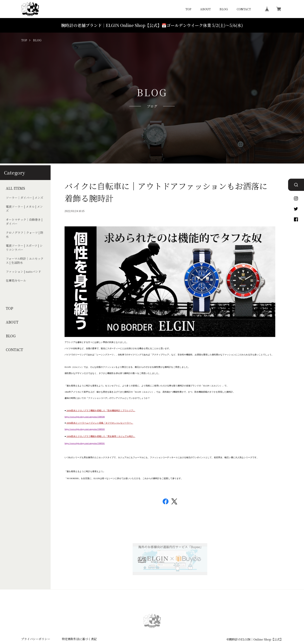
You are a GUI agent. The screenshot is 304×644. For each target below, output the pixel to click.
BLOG (224, 9)
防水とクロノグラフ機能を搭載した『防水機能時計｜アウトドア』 (103, 411)
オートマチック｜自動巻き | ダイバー (24, 222)
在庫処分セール (16, 280)
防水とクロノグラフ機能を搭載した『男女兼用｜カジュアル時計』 (103, 436)
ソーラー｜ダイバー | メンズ (25, 198)
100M (69, 436)
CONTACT (244, 9)
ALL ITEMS (15, 188)
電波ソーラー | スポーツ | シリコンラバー (24, 248)
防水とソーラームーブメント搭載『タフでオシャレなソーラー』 (102, 423)
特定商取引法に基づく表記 (79, 639)
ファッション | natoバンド (23, 271)
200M (69, 411)
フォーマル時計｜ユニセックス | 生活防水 (25, 261)
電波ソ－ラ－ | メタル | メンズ (24, 209)
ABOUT (205, 9)
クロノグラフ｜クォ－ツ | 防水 (25, 235)
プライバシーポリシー (36, 639)
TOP (188, 9)
